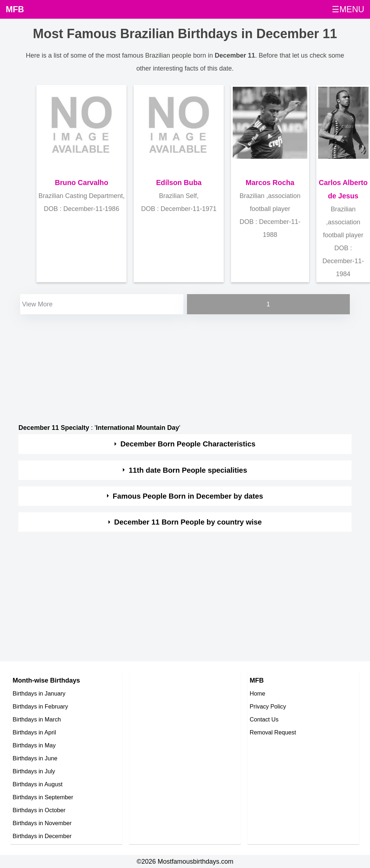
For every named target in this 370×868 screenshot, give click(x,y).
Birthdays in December (42, 836)
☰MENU (348, 9)
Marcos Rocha (270, 183)
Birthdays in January (39, 693)
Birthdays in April (34, 732)
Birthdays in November (42, 823)
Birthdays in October (39, 810)
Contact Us (264, 719)
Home (257, 693)
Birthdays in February (40, 706)
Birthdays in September (43, 797)
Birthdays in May (34, 745)
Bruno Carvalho (81, 183)
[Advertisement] (184, 366)
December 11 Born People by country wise (188, 522)
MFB (15, 9)
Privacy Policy (268, 706)
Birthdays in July (34, 771)
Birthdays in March (37, 719)
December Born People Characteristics (188, 444)
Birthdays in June (35, 758)
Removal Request (273, 732)
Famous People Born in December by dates (188, 496)
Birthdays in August (38, 784)
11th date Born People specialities (188, 470)
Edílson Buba (179, 183)
